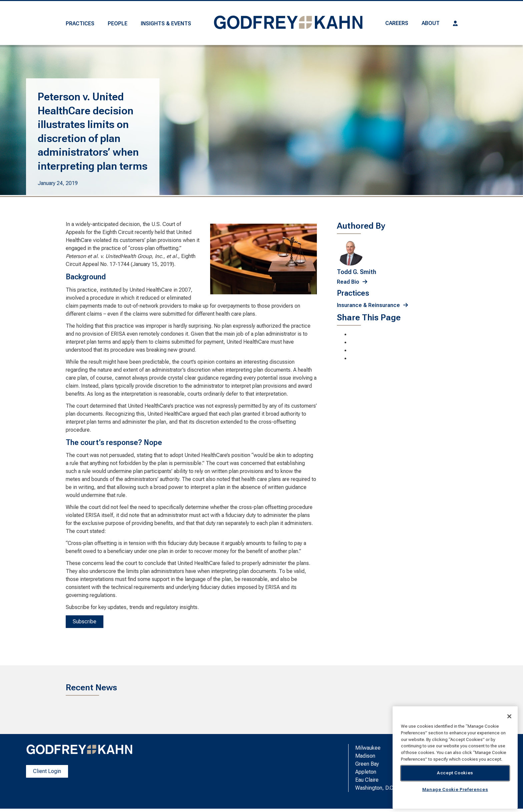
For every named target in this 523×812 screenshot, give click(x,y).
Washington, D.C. (375, 788)
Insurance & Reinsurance (368, 305)
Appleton (366, 772)
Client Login (47, 771)
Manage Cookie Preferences (455, 789)
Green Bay (367, 764)
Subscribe (85, 621)
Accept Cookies (455, 773)
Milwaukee (368, 748)
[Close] (509, 716)
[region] (455, 757)
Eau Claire (367, 780)
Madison (365, 756)
